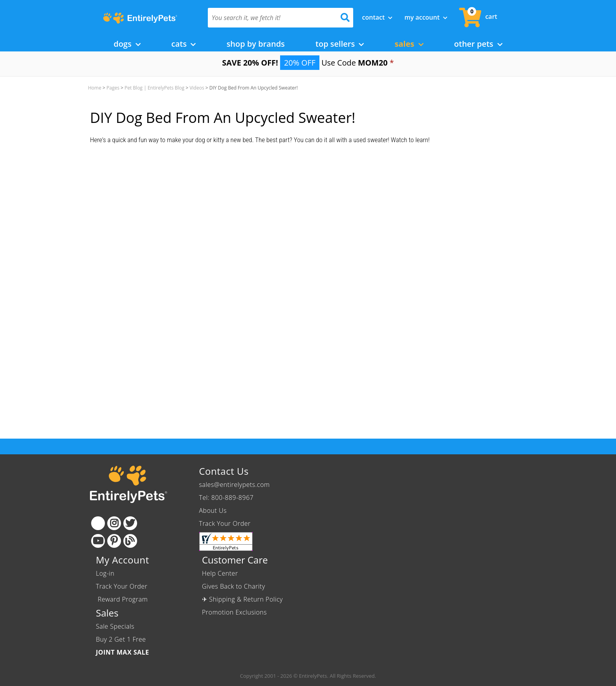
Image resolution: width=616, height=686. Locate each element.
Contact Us (224, 471)
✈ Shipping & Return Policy (242, 599)
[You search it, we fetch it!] (270, 18)
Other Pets (478, 44)
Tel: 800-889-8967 (226, 498)
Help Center (220, 573)
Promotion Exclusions (234, 612)
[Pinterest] (114, 541)
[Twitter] (130, 523)
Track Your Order (225, 523)
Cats (183, 44)
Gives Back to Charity (234, 586)
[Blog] (130, 541)
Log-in (105, 573)
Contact (378, 17)
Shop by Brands (256, 44)
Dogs (127, 44)
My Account (426, 17)
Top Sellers (340, 44)
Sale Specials (115, 626)
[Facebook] (98, 523)
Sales (409, 44)
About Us (213, 510)
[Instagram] (114, 523)
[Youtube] (98, 541)
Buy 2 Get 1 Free (121, 639)
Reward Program (123, 599)
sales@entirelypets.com (235, 485)
